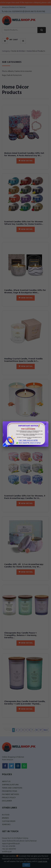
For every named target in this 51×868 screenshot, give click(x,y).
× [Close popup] (45, 424)
